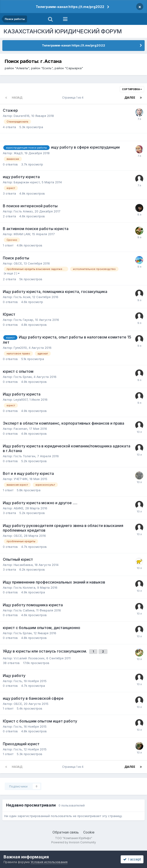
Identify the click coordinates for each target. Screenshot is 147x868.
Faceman (20, 429)
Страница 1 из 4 (73, 98)
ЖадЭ (18, 153)
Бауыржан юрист (27, 182)
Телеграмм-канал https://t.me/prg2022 (70, 7)
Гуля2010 (20, 348)
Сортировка (132, 89)
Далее (130, 98)
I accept (132, 859)
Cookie (89, 832)
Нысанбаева (23, 565)
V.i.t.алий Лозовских (29, 658)
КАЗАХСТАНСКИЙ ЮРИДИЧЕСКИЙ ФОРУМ (63, 31)
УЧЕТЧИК (21, 479)
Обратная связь (66, 832)
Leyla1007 (21, 399)
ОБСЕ (18, 263)
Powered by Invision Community (74, 842)
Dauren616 (22, 116)
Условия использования (49, 862)
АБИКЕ (18, 508)
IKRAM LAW (22, 234)
